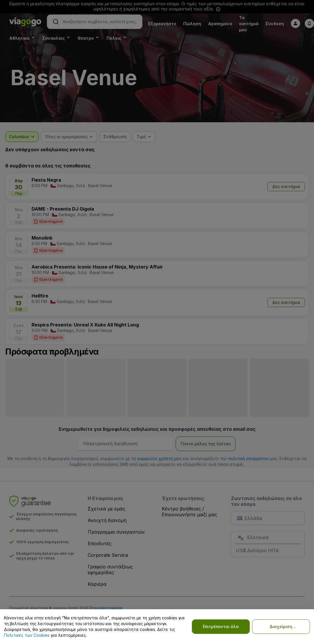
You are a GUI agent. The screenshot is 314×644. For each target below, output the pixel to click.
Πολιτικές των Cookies (27, 635)
